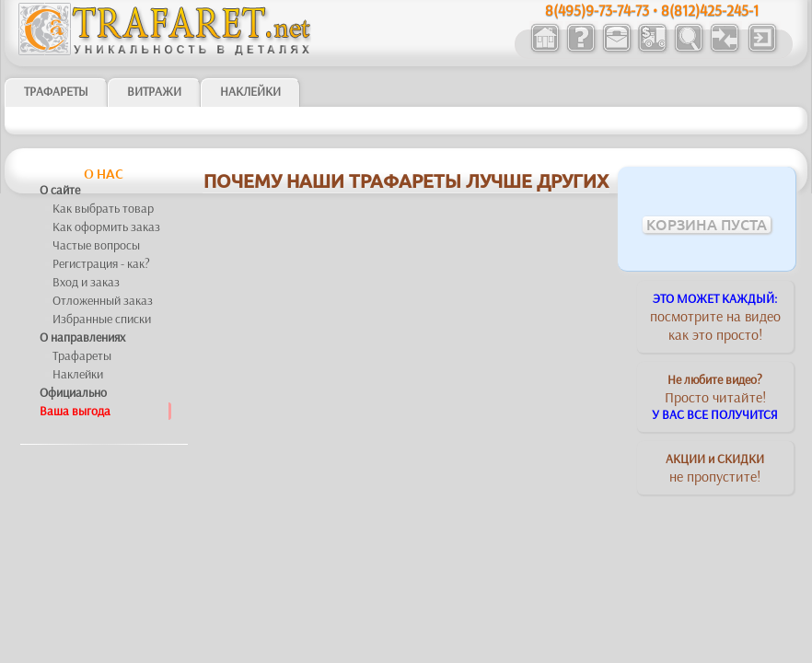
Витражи (154, 91)
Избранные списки (102, 319)
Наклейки (250, 91)
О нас (104, 174)
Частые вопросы (96, 245)
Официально (73, 392)
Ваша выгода (75, 411)
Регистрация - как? (101, 263)
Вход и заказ (86, 282)
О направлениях (82, 337)
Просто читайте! (715, 397)
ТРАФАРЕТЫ (56, 91)
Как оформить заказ (106, 227)
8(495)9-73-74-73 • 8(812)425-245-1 (652, 10)
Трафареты (82, 355)
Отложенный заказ (103, 300)
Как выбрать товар (103, 208)
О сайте (60, 190)
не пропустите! (715, 468)
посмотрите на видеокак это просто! (715, 317)
